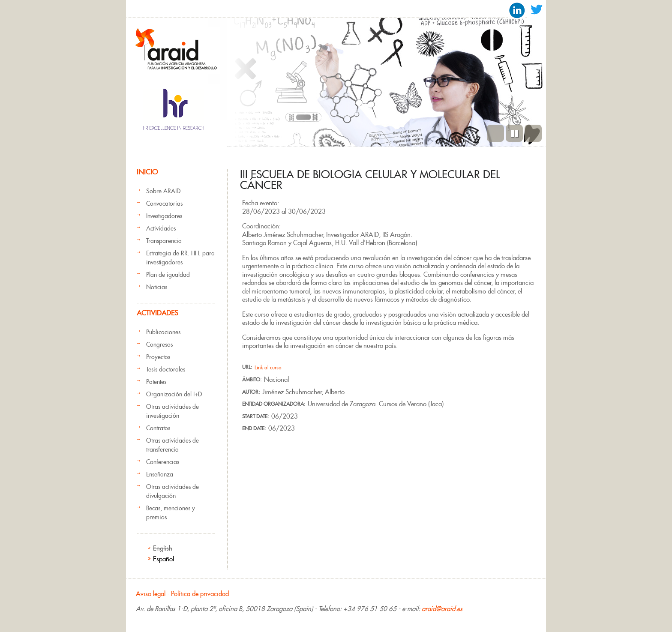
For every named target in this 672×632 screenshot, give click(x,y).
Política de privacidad (200, 594)
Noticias (157, 287)
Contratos (158, 428)
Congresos (159, 344)
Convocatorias (164, 204)
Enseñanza (160, 474)
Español (163, 559)
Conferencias (163, 462)
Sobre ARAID (163, 191)
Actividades (161, 228)
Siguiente (533, 133)
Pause (514, 133)
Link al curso (268, 367)
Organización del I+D (174, 394)
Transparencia (164, 241)
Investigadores (164, 216)
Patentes (156, 382)
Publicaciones (163, 332)
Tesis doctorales (166, 369)
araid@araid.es (442, 609)
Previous (495, 133)
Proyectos (158, 357)
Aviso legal (151, 594)
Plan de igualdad (168, 275)
